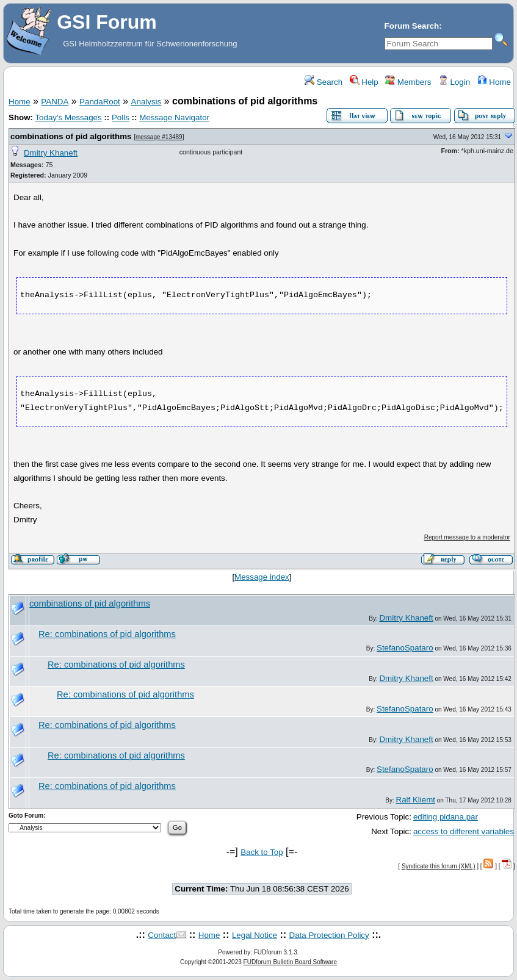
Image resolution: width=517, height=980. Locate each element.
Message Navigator (174, 117)
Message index (262, 577)
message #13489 (159, 137)
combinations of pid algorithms (71, 136)
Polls (121, 117)
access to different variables (464, 831)
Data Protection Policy (329, 935)
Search (324, 82)
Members (408, 82)
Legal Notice (255, 935)
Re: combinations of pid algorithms (107, 634)
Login (454, 82)
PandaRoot (100, 102)
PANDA (55, 102)
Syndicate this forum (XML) (439, 866)
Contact (162, 935)
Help (363, 82)
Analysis (146, 102)
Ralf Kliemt (415, 800)
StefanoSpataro (405, 648)
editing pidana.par (446, 817)
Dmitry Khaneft (51, 153)
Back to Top (262, 852)
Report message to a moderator (467, 537)
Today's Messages (68, 117)
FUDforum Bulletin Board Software (290, 962)
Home (493, 82)
